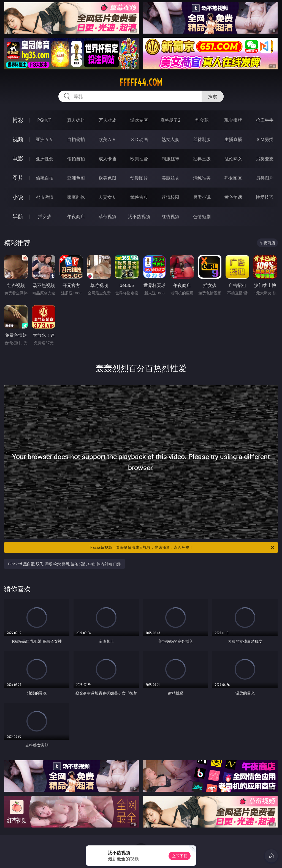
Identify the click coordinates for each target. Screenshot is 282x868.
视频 (18, 139)
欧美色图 (107, 178)
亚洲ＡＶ (45, 139)
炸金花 (202, 120)
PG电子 (44, 120)
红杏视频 (170, 216)
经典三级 (202, 159)
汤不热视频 (139, 216)
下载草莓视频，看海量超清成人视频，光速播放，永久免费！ (182, 547)
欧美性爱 (139, 159)
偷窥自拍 (45, 178)
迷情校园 (170, 197)
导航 (18, 216)
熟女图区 (233, 178)
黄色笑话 (233, 197)
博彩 (18, 120)
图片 (18, 178)
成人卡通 (107, 159)
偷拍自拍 (76, 159)
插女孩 (45, 216)
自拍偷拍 (76, 139)
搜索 (213, 96)
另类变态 (265, 159)
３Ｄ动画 (139, 139)
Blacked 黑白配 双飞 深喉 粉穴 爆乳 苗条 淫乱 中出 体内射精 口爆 (64, 564)
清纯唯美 (202, 178)
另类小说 (202, 197)
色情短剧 (202, 216)
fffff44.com (141, 82)
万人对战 (107, 120)
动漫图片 (139, 178)
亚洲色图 (76, 178)
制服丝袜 (170, 159)
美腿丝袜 (170, 178)
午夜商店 (76, 216)
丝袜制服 (202, 139)
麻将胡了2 (170, 120)
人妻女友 (107, 197)
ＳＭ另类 (265, 139)
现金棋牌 (233, 120)
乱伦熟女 (233, 159)
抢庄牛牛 (265, 120)
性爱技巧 (265, 197)
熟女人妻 (170, 139)
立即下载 (180, 856)
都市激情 (45, 197)
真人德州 (76, 120)
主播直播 (233, 139)
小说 (18, 197)
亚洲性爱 (45, 159)
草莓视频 (107, 216)
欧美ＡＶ (107, 139)
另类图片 (265, 178)
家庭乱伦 (76, 197)
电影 (18, 158)
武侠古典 (139, 197)
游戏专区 (139, 120)
